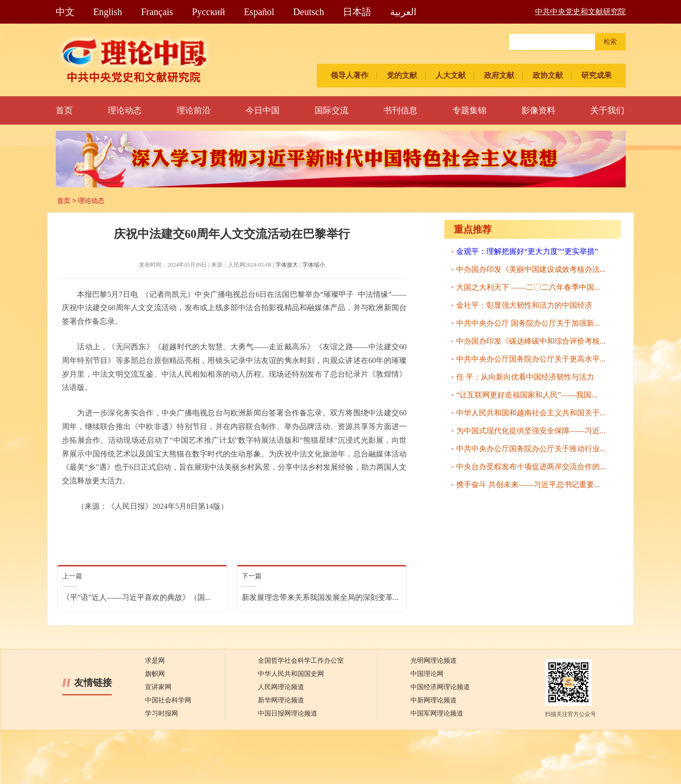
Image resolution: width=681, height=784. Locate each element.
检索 (610, 42)
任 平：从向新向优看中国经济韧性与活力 (525, 377)
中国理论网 (427, 674)
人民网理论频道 (281, 687)
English (108, 12)
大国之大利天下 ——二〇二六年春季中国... (528, 287)
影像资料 (538, 110)
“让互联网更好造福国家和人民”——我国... (527, 395)
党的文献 (402, 75)
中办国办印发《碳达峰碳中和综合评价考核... (531, 341)
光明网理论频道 (434, 661)
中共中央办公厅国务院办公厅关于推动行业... (531, 449)
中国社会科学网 (168, 700)
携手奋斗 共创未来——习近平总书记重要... (528, 485)
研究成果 (596, 75)
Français (157, 12)
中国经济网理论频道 (440, 687)
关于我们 (607, 110)
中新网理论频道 (434, 700)
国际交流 (332, 110)
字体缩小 (314, 265)
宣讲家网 (158, 687)
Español (259, 12)
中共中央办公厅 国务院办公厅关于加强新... (528, 323)
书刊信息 (400, 110)
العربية (403, 12)
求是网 (155, 661)
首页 (64, 110)
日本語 (357, 12)
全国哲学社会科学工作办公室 (301, 661)
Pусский (208, 12)
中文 (65, 12)
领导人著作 (349, 75)
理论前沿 (194, 110)
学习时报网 (162, 713)
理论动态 (125, 110)
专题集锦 (469, 110)
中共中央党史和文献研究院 (580, 12)
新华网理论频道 (281, 700)
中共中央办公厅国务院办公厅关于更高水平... (531, 359)
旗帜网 (155, 674)
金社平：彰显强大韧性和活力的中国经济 (524, 305)
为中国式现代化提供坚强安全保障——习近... (531, 431)
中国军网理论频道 (437, 713)
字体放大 (287, 265)
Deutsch (309, 12)
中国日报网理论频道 (288, 713)
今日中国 (263, 110)
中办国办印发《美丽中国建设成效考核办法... (531, 269)
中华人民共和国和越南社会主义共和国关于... (531, 413)
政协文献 (548, 75)
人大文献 (451, 75)
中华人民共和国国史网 (291, 674)
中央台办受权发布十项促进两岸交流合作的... (531, 467)
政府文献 (499, 75)
